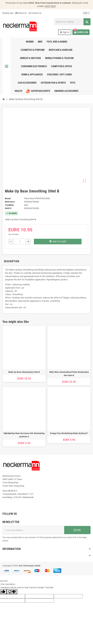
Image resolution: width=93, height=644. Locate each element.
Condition (9, 205)
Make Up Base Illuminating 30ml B (24, 372)
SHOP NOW (50, 6)
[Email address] (33, 530)
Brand (8, 198)
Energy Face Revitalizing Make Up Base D (69, 433)
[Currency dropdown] (86, 13)
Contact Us (35, 13)
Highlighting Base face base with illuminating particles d (24, 435)
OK (77, 530)
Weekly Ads (8, 13)
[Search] (72, 22)
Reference (10, 202)
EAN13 (8, 208)
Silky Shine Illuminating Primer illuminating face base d (69, 374)
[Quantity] (20, 242)
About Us (21, 13)
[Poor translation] (12, 592)
